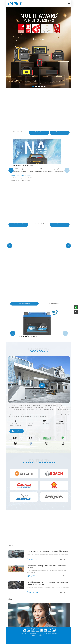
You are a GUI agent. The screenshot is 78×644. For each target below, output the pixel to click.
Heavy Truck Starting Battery (39, 174)
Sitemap (34, 636)
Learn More (17, 431)
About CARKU (39, 351)
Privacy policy (43, 636)
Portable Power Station (39, 97)
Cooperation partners (39, 462)
